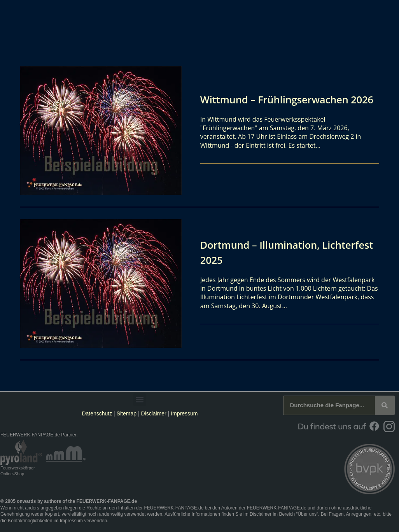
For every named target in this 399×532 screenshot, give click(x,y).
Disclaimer (153, 413)
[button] (140, 400)
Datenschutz (97, 413)
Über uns (307, 514)
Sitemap (127, 413)
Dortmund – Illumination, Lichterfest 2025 (267, 252)
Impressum (184, 413)
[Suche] (385, 405)
